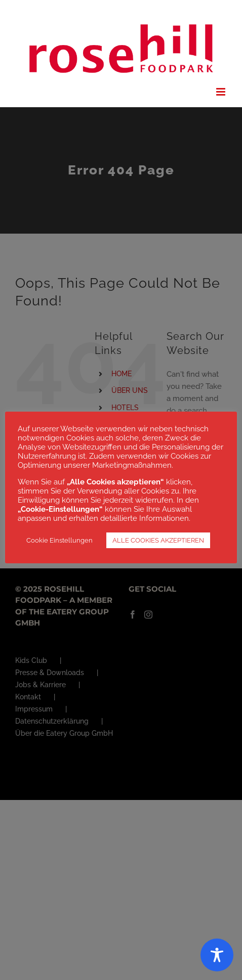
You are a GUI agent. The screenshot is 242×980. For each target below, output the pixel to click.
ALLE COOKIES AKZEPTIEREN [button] (158, 540)
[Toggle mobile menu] (221, 92)
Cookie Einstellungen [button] (59, 540)
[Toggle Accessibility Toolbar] (217, 955)
